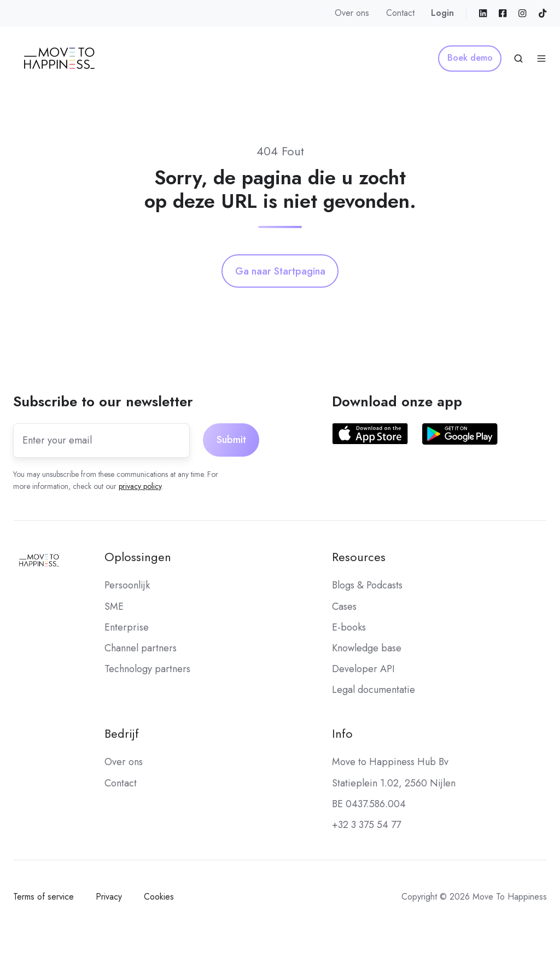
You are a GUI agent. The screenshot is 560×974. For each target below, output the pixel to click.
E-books (349, 627)
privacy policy (140, 486)
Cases (344, 606)
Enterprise (127, 627)
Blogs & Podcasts (367, 585)
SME (114, 606)
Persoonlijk (127, 585)
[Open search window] (518, 59)
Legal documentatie (374, 690)
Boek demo (470, 58)
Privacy (109, 897)
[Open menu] (541, 59)
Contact (400, 13)
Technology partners (147, 669)
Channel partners (141, 648)
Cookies (159, 897)
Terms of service (43, 897)
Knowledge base (367, 648)
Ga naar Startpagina (280, 271)
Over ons (352, 13)
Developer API (363, 669)
